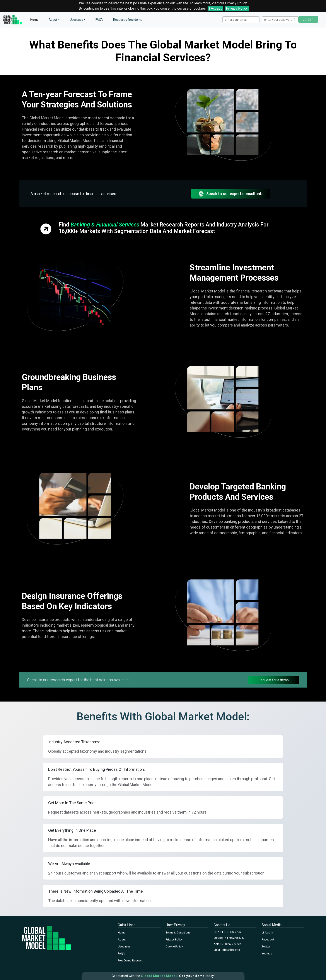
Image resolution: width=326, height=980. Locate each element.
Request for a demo (274, 680)
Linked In (267, 932)
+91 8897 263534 (231, 944)
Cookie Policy (174, 946)
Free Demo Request (130, 960)
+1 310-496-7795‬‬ (230, 932)
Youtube (267, 953)
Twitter (266, 946)
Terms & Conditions (178, 932)
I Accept (215, 8)
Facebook (268, 939)
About (122, 939)
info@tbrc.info (231, 950)
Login (308, 19)
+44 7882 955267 (234, 938)
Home (34, 20)
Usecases (76, 20)
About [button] (53, 20)
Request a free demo (128, 20)
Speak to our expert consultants (231, 194)
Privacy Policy (237, 8)
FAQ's (99, 20)
